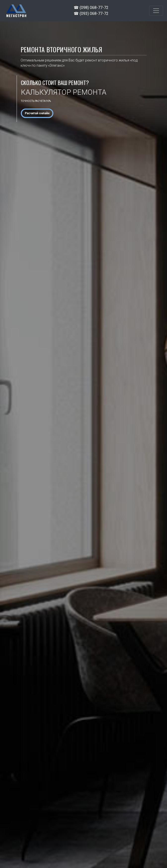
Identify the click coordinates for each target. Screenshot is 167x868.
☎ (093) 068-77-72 (91, 14)
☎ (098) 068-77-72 (91, 8)
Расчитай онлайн (37, 113)
